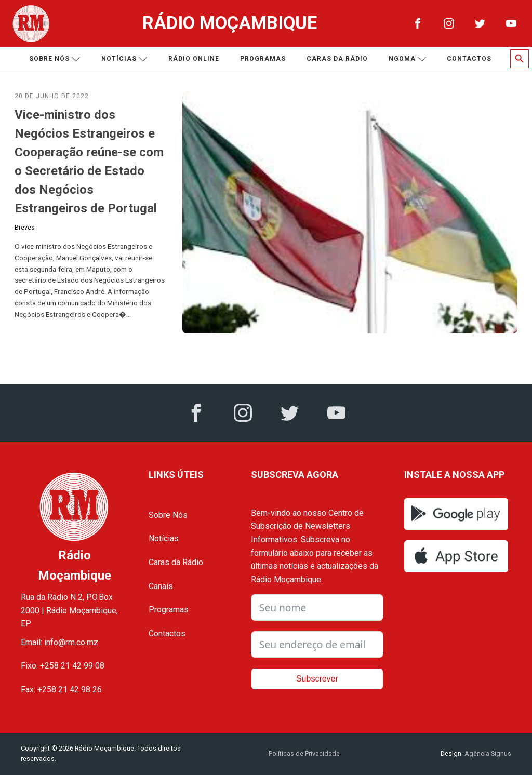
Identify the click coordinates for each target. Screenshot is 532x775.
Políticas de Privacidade (304, 753)
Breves (25, 228)
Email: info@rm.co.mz (59, 642)
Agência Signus (487, 753)
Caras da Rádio (337, 59)
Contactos (469, 59)
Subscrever (317, 679)
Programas (263, 59)
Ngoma (408, 59)
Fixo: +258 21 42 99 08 (63, 666)
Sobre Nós (168, 515)
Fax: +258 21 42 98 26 (61, 690)
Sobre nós (55, 59)
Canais (161, 586)
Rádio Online (194, 59)
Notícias (124, 59)
